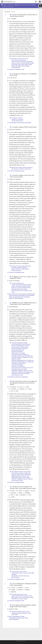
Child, (27, 59)
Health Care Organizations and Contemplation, (19, 297)
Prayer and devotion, (16, 291)
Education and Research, (17, 351)
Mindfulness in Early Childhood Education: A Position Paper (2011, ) (23, 304)
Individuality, (15, 65)
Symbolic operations (16, 270)
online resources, (22, 373)
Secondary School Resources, (18, 366)
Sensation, (14, 479)
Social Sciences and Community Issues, (21, 368)
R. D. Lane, (20, 387)
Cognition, (21, 473)
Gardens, (24, 286)
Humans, (32, 63)
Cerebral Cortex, (21, 59)
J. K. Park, (11, 495)
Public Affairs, (15, 363)
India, (28, 612)
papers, (28, 373)
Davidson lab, (23, 60)
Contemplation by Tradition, (15, 618)
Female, (18, 63)
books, (25, 371)
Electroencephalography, (27, 62)
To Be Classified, (13, 123)
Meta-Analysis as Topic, (17, 597)
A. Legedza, (26, 491)
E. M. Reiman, (13, 387)
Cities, (23, 283)
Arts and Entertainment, (17, 344)
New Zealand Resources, (22, 362)
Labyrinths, (28, 288)
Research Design (15, 577)
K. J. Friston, (29, 389)
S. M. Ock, (33, 491)
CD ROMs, (27, 346)
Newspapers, (31, 362)
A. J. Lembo (12, 497)
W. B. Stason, (19, 491)
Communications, (16, 347)
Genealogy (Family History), (18, 356)
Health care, (14, 288)
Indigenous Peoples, (16, 359)
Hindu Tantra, (25, 618)
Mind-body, (14, 289)
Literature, (14, 362)
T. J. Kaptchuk (12, 592)
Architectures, (15, 266)
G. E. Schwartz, (13, 389)
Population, (14, 574)
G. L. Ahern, (27, 387)
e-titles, (13, 372)
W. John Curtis (13, 78)
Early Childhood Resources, (18, 350)
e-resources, (30, 371)
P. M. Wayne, (20, 588)
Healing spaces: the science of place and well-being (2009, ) (23, 277)
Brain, (16, 59)
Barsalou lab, (15, 167)
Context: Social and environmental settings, (22, 285)
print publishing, (15, 375)
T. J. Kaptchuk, (13, 493)
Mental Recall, (28, 475)
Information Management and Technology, (22, 360)
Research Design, (26, 66)
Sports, (32, 368)
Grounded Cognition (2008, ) (24, 127)
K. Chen (16, 391)
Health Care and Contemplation (16, 298)
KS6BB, (24, 288)
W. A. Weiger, (12, 590)
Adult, (13, 59)
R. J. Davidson (13, 19)
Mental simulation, (16, 269)
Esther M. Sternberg (14, 281)
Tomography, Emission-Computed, (25, 479)
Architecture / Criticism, (17, 118)
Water (21, 480)
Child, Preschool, (15, 60)
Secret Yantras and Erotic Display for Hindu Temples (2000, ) (23, 606)
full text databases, (19, 372)
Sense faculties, (25, 291)
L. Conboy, (20, 493)
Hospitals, (20, 288)
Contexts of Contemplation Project (17, 69)
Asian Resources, (27, 344)
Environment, (19, 286)
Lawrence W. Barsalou (15, 129)
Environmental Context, (14, 294)
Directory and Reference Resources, (20, 349)
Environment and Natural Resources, (20, 354)
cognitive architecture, (27, 167)
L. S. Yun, (11, 391)
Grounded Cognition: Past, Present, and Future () (22, 176)
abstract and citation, (22, 369)
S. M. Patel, (12, 491)
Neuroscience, (20, 289)
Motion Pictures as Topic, (24, 476)
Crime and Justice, (24, 347)
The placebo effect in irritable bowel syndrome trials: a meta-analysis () (23, 487)
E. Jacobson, (23, 495)
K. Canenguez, (27, 493)
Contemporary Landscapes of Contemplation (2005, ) (23, 75)
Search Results (11, 7)
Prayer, (26, 289)
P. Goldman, (27, 590)
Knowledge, (24, 267)
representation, (15, 169)
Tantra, (29, 613)
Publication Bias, (15, 599)
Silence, (31, 291)
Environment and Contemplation (24, 123)
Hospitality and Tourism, (27, 357)
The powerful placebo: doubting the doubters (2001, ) (23, 584)
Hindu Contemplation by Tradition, (17, 616)
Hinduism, (24, 612)
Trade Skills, (14, 369)
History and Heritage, (16, 357)
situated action (28, 169)
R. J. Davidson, (21, 389)
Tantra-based (15, 614)
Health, (29, 286)
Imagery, (20, 167)
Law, (33, 360)
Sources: (4, 7)
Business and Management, (18, 346)
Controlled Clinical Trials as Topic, (20, 594)
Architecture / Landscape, (17, 119)
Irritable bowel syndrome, (17, 573)
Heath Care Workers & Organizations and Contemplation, (22, 295)
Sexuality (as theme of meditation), (19, 613)
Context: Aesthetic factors (17, 121)
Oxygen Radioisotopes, (17, 478)
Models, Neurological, (16, 66)
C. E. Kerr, (29, 495)
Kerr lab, (26, 573)
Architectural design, (16, 283)
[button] (40, 2)
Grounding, (14, 267)
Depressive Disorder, (16, 62)
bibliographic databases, (17, 371)
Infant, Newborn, (25, 65)
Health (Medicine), (29, 356)
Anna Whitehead (13, 307)
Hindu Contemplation (14, 619)
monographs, (15, 373)
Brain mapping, (15, 473)
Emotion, (14, 286)
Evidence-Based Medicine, (18, 596)
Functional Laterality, (25, 63)
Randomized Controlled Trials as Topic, (21, 576)
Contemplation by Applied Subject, (27, 294)
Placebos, (32, 597)
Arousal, (26, 472)
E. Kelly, (17, 495)
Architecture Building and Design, (19, 343)
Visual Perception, (16, 480)
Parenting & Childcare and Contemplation (18, 377)
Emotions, (14, 63)
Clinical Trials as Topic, (17, 571)
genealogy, (27, 372)
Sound (13, 292)
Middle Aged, (15, 476)
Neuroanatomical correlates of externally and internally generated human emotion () (23, 383)
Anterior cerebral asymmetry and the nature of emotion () (23, 15)
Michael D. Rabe (13, 609)
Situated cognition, (25, 269)
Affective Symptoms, (19, 472)
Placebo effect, (31, 573)
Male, (31, 65)
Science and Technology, (17, 365)
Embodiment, (28, 266)
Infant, (19, 65)
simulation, (21, 169)
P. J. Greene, (12, 588)
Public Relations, (22, 363)
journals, (31, 372)
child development (16, 67)
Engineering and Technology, (18, 353)
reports (21, 375)
